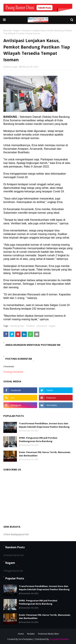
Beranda (8, 31)
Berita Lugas (12, 67)
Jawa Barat (42, 326)
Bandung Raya (17, 326)
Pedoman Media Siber (49, 634)
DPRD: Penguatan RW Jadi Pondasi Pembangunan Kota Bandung (38, 439)
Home (21, 634)
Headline (30, 326)
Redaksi (31, 634)
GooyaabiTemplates (59, 639)
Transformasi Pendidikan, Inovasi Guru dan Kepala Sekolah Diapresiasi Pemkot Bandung (44, 425)
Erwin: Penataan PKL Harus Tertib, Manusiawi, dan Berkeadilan (45, 454)
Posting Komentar (13, 372)
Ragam (17, 31)
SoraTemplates (26, 639)
